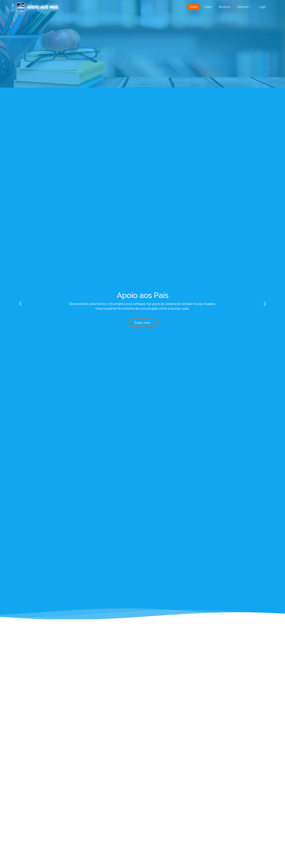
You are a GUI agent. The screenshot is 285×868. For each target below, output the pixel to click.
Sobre (208, 7)
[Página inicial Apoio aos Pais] (38, 6)
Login (262, 7)
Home (194, 7)
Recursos (224, 7)
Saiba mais (143, 323)
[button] (21, 304)
